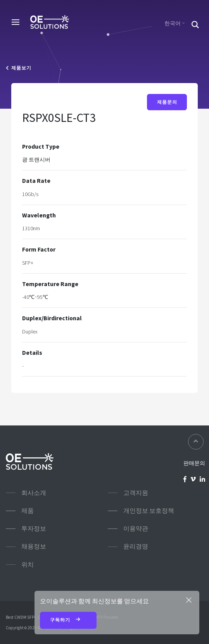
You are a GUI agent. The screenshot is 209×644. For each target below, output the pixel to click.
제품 (28, 511)
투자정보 (34, 529)
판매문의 (194, 463)
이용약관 (136, 529)
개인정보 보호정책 (149, 511)
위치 (28, 565)
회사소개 (34, 493)
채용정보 (34, 546)
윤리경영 (136, 546)
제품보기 (19, 68)
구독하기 (68, 620)
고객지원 (136, 493)
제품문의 (167, 102)
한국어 (173, 23)
